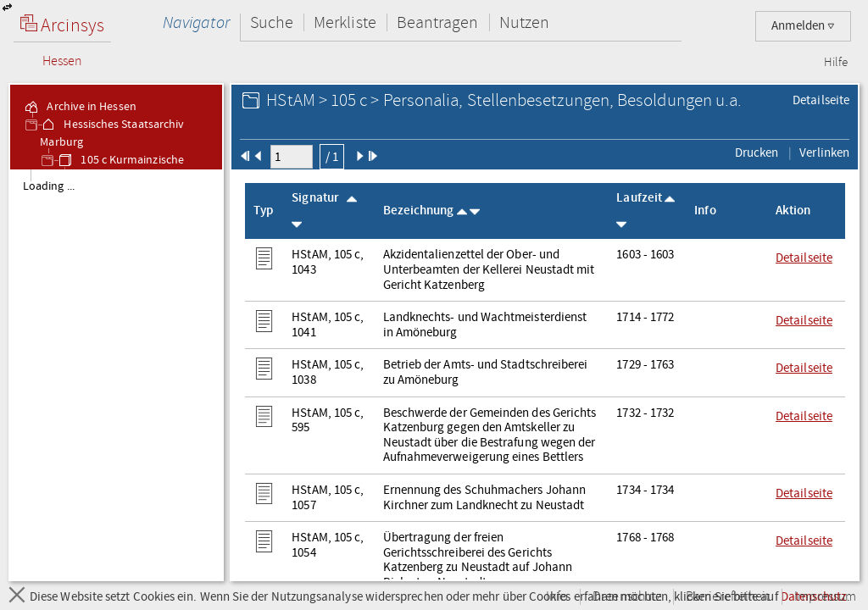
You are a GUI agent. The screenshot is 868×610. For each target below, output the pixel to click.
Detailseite (821, 100)
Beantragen (438, 22)
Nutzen (524, 22)
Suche (272, 22)
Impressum (825, 597)
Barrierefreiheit (728, 597)
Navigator (196, 22)
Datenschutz (627, 597)
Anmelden (803, 26)
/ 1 (332, 157)
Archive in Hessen (79, 107)
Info (557, 597)
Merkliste (345, 22)
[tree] (116, 374)
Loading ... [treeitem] (49, 186)
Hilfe (836, 63)
